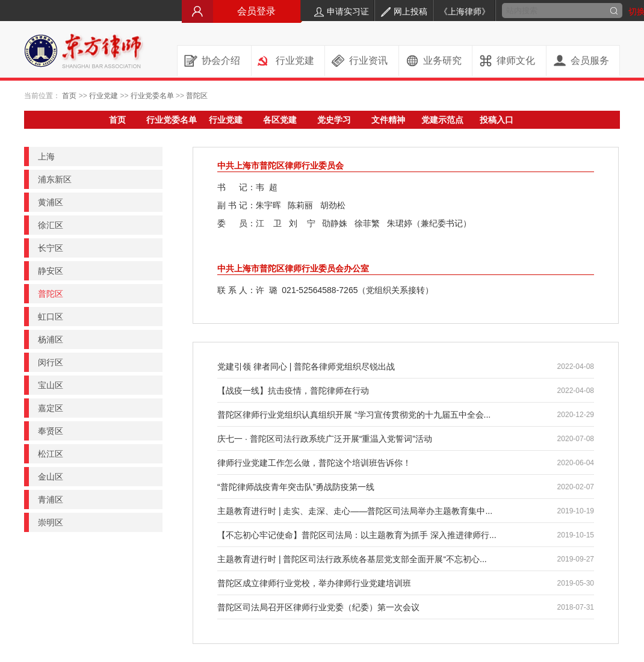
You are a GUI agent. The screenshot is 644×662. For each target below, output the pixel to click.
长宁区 (51, 248)
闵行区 (51, 362)
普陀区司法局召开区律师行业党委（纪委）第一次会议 (318, 607)
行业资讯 (368, 60)
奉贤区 (51, 431)
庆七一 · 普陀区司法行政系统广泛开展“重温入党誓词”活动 (325, 439)
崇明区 (51, 522)
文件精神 (388, 120)
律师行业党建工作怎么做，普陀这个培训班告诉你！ (314, 463)
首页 (69, 96)
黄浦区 (51, 202)
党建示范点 (442, 120)
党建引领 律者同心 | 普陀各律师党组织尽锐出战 (306, 367)
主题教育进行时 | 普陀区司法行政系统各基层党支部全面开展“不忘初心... (352, 559)
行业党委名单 (152, 96)
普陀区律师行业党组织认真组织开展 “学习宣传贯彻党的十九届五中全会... (354, 415)
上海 (46, 156)
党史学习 (334, 120)
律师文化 (516, 60)
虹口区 (51, 317)
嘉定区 (51, 408)
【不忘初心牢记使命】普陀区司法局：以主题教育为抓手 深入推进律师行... (357, 535)
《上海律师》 (465, 11)
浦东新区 (55, 179)
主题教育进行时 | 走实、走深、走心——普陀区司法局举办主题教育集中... (355, 511)
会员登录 (242, 11)
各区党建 (280, 120)
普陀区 (197, 96)
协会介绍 (221, 60)
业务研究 (442, 60)
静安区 (51, 271)
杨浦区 (51, 339)
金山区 (51, 477)
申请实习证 (342, 11)
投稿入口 (497, 120)
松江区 (51, 454)
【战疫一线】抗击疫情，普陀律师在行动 (293, 391)
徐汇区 (51, 225)
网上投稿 (404, 11)
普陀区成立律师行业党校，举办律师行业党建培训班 (314, 583)
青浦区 (51, 500)
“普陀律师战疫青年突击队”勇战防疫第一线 (296, 487)
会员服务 (590, 60)
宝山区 (51, 385)
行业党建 (295, 60)
